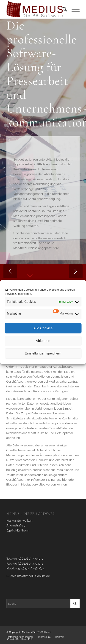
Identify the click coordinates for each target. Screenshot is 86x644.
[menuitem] (62, 9)
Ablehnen (43, 341)
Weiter (76, 271)
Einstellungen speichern (43, 353)
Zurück (10, 271)
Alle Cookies (43, 328)
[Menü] (73, 9)
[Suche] (62, 9)
